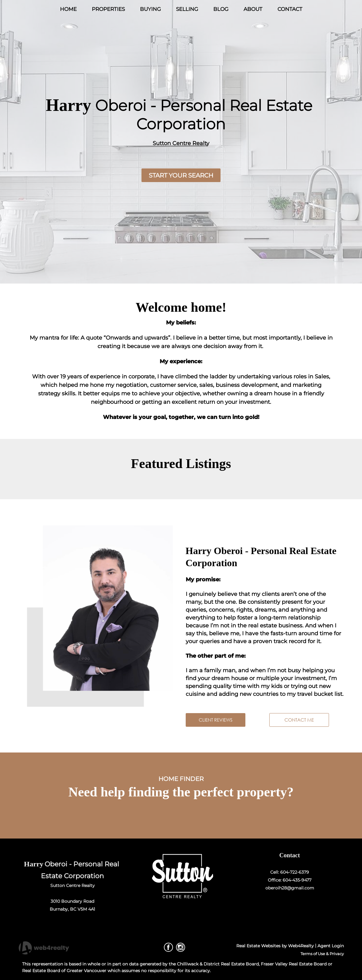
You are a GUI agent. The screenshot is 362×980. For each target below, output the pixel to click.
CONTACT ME (299, 720)
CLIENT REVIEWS (216, 720)
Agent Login (331, 946)
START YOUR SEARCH (181, 175)
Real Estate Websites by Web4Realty (275, 946)
